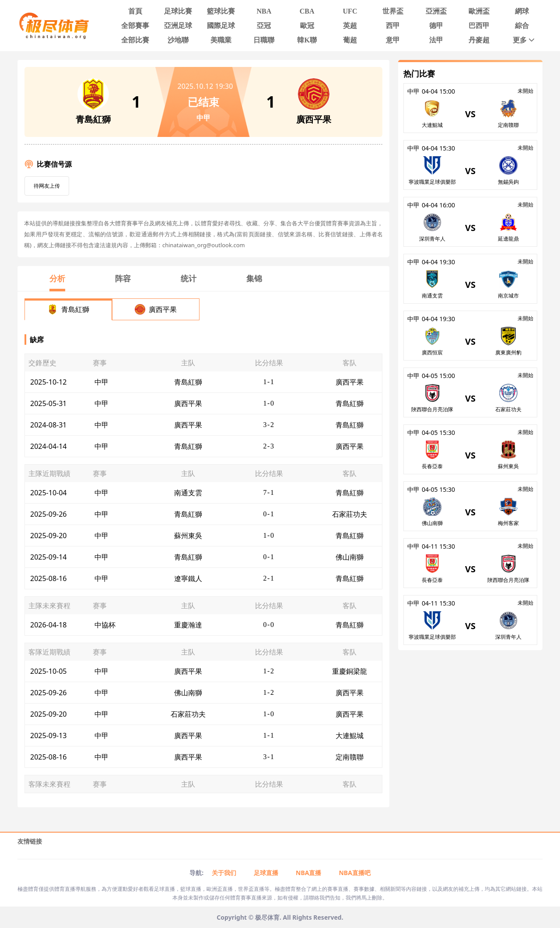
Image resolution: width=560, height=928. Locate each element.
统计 (189, 278)
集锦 (254, 278)
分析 (57, 278)
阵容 (123, 278)
